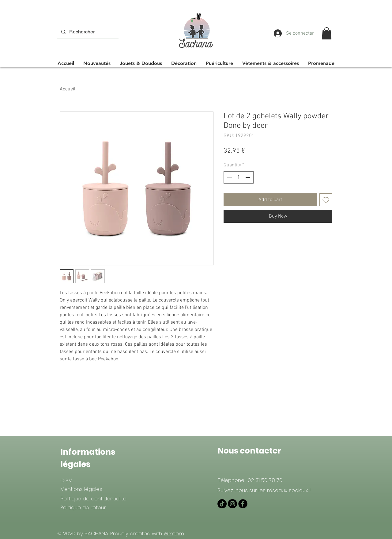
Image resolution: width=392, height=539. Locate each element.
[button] (327, 33)
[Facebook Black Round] (243, 504)
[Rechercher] (88, 32)
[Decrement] (229, 177)
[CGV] (66, 480)
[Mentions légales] (81, 489)
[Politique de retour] (83, 507)
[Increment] (248, 177)
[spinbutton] (239, 177)
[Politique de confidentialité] (94, 499)
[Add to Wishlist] (326, 200)
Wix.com (174, 533)
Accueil (68, 89)
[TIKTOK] (222, 504)
